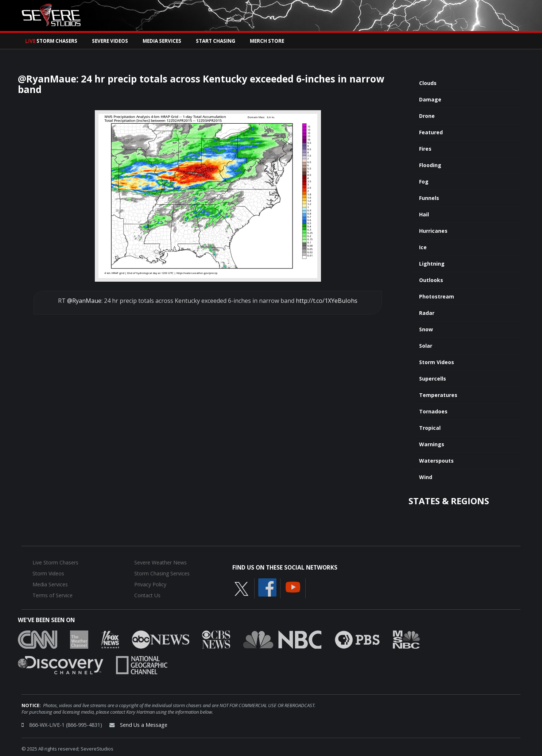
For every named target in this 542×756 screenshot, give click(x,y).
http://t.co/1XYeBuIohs (327, 301)
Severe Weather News (160, 562)
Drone (427, 116)
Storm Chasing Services (162, 573)
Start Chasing (216, 41)
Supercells (433, 379)
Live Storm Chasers (55, 562)
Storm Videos (437, 362)
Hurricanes (433, 231)
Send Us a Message (144, 725)
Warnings (432, 444)
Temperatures (438, 395)
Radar (427, 313)
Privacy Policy (150, 584)
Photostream (437, 296)
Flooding (430, 165)
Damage (430, 99)
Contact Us (147, 595)
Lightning (432, 264)
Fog (424, 182)
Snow (426, 329)
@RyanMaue (84, 301)
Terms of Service (53, 595)
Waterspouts (436, 461)
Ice (423, 247)
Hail (424, 214)
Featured (431, 132)
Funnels (429, 198)
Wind (426, 477)
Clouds (428, 83)
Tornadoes (433, 411)
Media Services (162, 41)
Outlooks (431, 280)
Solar (426, 346)
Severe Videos (110, 41)
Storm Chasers (51, 41)
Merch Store (267, 41)
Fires (425, 149)
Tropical (430, 428)
